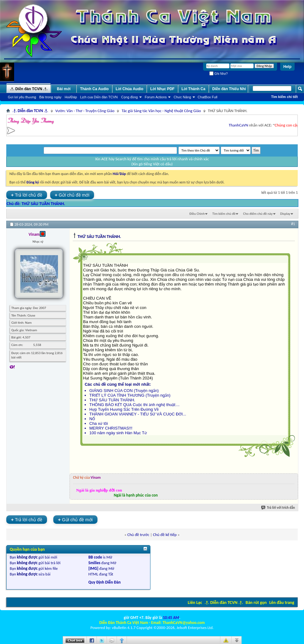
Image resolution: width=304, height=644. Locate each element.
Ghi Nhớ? (218, 74)
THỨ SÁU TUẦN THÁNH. (43, 204)
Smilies (94, 563)
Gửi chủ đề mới (72, 195)
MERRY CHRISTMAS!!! (111, 428)
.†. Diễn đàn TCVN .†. (224, 603)
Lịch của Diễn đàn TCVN (99, 97)
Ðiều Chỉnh (197, 214)
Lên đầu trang (282, 603)
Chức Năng (182, 97)
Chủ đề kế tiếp (165, 535)
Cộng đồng (130, 97)
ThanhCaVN (241, 125)
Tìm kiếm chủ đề (224, 214)
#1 (293, 224)
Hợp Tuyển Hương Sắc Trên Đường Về (124, 409)
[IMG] (93, 568)
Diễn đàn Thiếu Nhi (229, 89)
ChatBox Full (208, 97)
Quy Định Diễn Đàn (105, 582)
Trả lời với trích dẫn (278, 508)
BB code (95, 557)
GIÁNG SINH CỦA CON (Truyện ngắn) (124, 391)
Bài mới (64, 89)
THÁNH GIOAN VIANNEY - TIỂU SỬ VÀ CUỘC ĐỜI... (138, 414)
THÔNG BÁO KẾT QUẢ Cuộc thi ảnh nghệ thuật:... (134, 405)
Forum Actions (156, 97)
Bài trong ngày (50, 97)
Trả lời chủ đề (27, 195)
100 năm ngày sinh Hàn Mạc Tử (118, 433)
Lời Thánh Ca (193, 89)
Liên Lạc (195, 603)
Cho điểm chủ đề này (258, 214)
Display (285, 214)
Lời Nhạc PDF (162, 89)
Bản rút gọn (256, 603)
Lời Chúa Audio (129, 89)
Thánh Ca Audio (94, 89)
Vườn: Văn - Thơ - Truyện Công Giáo (85, 111)
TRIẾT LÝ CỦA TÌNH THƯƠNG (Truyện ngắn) (130, 395)
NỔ (92, 419)
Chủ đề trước (138, 535)
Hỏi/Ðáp (71, 97)
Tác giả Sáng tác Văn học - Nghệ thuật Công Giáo (161, 111)
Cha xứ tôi (99, 423)
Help (287, 67)
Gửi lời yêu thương (22, 97)
